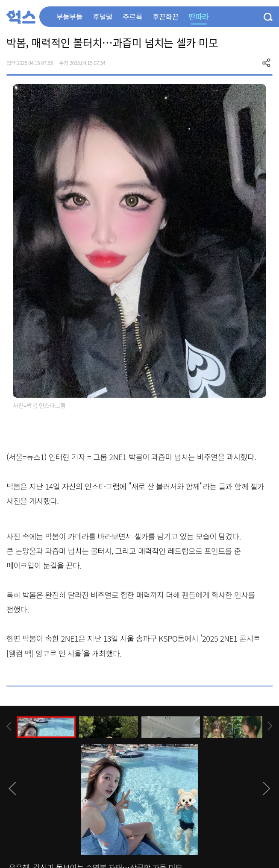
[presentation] (9, 726)
